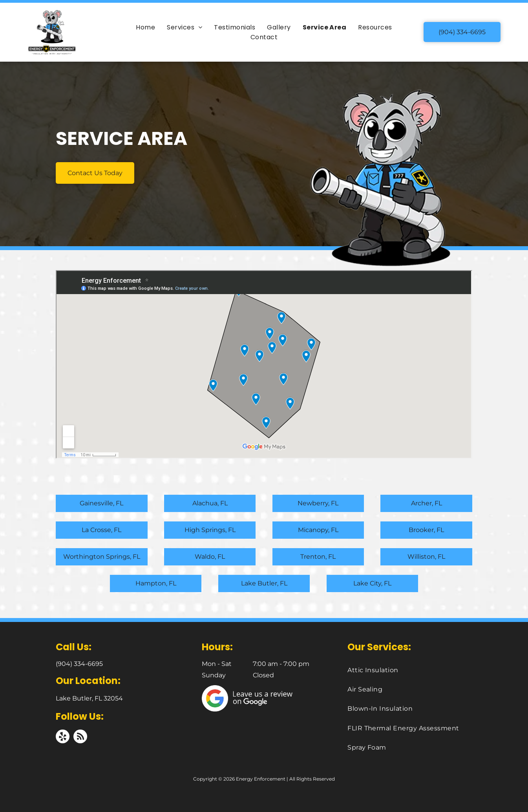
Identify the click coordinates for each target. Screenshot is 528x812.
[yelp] (63, 737)
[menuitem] (145, 27)
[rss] (80, 737)
